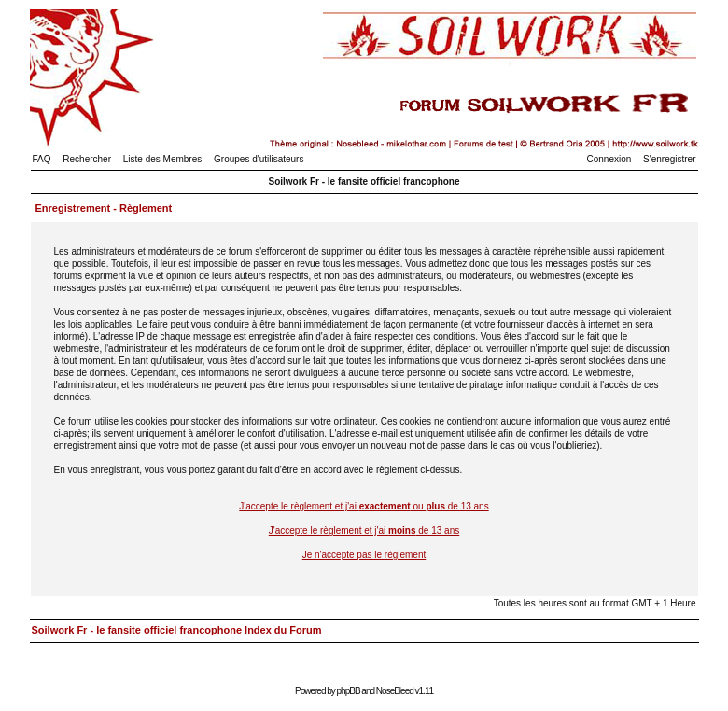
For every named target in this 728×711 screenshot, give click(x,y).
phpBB (349, 691)
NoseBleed (395, 691)
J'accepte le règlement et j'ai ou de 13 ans (364, 506)
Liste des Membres (162, 159)
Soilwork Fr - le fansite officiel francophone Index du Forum (177, 630)
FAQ (42, 159)
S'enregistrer (669, 159)
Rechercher (87, 159)
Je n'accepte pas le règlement (364, 555)
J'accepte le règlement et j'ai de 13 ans (364, 530)
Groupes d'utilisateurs (259, 159)
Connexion (609, 159)
